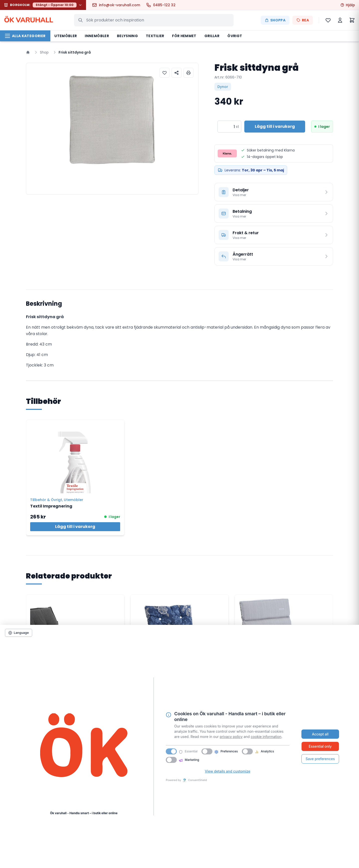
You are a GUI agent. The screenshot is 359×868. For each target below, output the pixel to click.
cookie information (266, 737)
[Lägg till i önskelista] (165, 73)
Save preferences (320, 759)
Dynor (223, 87)
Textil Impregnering (51, 506)
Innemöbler (97, 36)
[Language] (19, 633)
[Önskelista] (328, 20)
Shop (44, 52)
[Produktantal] (226, 127)
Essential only (320, 746)
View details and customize (228, 771)
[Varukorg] (352, 20)
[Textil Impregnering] (75, 457)
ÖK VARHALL (29, 20)
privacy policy (231, 737)
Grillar (212, 36)
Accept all (320, 734)
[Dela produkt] (177, 73)
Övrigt (235, 36)
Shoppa (275, 20)
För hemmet (184, 36)
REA (303, 20)
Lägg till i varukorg (75, 527)
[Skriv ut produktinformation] (188, 73)
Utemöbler (66, 36)
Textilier (155, 36)
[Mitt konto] (340, 20)
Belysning (127, 36)
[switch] (207, 751)
